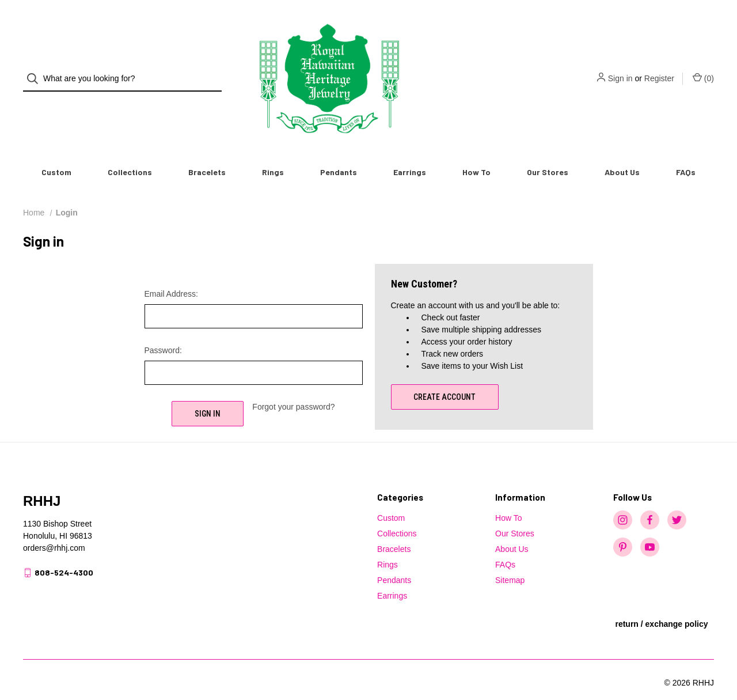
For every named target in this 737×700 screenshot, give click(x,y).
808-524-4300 (64, 553)
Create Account (445, 378)
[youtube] (650, 528)
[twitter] (677, 501)
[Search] (36, 69)
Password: (163, 331)
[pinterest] (623, 528)
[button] (661, 620)
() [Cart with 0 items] (703, 69)
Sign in (620, 69)
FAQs (686, 153)
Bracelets (207, 153)
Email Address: (171, 275)
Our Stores (548, 153)
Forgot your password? (293, 388)
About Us (622, 153)
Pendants (339, 153)
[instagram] (623, 501)
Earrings (410, 153)
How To (476, 153)
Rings (273, 153)
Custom (56, 153)
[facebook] (650, 501)
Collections (130, 153)
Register (659, 69)
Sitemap (510, 561)
